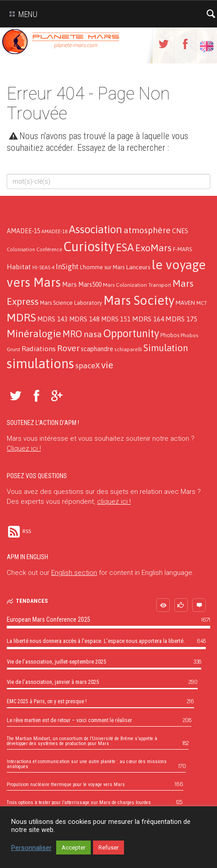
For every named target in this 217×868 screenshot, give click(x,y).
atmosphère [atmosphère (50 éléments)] (147, 230)
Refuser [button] (108, 848)
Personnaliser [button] (31, 848)
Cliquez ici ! (24, 448)
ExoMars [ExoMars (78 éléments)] (153, 248)
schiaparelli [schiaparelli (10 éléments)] (128, 349)
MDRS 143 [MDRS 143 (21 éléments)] (53, 319)
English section (74, 573)
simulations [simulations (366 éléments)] (40, 364)
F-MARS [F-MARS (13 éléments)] (182, 249)
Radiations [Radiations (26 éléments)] (39, 348)
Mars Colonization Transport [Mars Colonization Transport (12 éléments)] (137, 285)
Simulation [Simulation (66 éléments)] (166, 348)
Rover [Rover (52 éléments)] (68, 348)
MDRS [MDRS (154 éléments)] (21, 317)
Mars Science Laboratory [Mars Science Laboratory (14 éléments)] (71, 303)
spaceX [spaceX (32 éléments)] (88, 366)
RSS (19, 531)
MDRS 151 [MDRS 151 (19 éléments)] (116, 319)
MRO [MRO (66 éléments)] (72, 334)
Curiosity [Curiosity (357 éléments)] (89, 246)
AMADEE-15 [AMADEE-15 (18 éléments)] (23, 231)
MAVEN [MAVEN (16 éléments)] (185, 303)
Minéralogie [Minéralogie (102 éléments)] (34, 334)
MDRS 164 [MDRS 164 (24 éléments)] (148, 319)
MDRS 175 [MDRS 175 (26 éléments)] (181, 319)
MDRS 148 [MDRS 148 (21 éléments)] (84, 319)
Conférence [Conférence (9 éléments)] (49, 249)
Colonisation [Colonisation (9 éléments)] (21, 249)
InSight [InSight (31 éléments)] (67, 267)
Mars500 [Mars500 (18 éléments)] (90, 285)
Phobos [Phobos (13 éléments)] (170, 335)
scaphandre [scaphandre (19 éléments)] (97, 349)
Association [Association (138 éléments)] (95, 229)
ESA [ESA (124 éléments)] (125, 247)
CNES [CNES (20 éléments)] (180, 231)
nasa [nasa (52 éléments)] (93, 334)
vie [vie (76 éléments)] (107, 365)
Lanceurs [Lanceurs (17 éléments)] (138, 267)
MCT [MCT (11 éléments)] (202, 303)
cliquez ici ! (114, 502)
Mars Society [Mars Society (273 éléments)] (139, 300)
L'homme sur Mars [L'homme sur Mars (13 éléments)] (102, 267)
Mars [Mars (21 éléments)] (69, 284)
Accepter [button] (73, 848)
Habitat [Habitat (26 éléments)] (19, 267)
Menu (22, 14)
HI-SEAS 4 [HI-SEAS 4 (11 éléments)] (43, 267)
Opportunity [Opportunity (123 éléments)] (131, 333)
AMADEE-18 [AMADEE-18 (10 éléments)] (54, 231)
